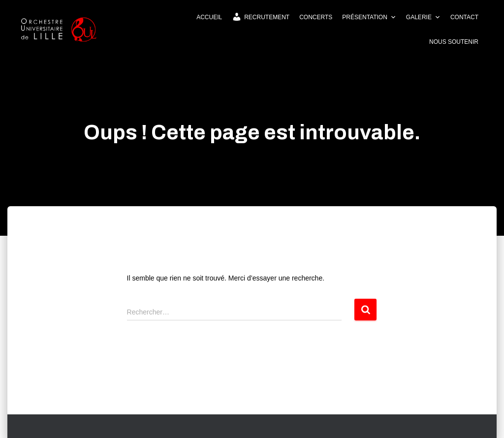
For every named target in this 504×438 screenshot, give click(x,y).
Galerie (423, 17)
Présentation (369, 17)
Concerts (316, 17)
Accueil (209, 17)
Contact (464, 17)
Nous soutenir (454, 42)
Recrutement (261, 17)
